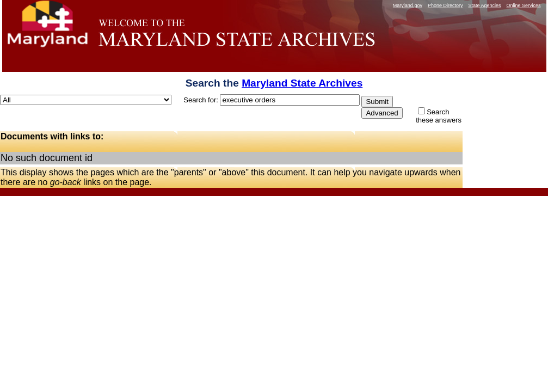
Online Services (523, 5)
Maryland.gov (408, 5)
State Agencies (484, 5)
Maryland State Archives (302, 83)
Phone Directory (445, 5)
